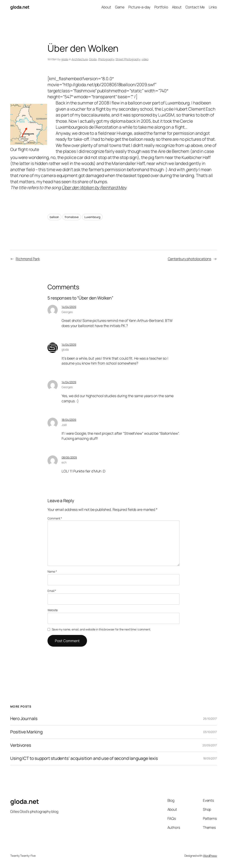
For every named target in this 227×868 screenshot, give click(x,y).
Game (120, 7)
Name (52, 571)
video (145, 59)
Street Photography (128, 59)
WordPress (210, 856)
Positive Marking (26, 732)
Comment (55, 518)
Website (53, 610)
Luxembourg (92, 217)
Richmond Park (28, 259)
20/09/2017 (210, 745)
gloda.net (20, 7)
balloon (54, 217)
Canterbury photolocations (190, 259)
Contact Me (195, 7)
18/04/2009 (69, 420)
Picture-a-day (139, 7)
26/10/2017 (210, 719)
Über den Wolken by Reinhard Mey (94, 188)
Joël (64, 425)
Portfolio (161, 7)
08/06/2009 (69, 457)
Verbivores (21, 745)
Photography (106, 59)
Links (213, 7)
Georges (67, 312)
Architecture (80, 59)
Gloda (93, 59)
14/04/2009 (69, 307)
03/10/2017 (210, 732)
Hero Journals (24, 719)
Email (52, 591)
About (106, 7)
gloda (65, 59)
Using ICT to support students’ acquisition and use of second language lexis (84, 758)
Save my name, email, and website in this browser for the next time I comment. (101, 629)
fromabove (72, 217)
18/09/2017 (210, 758)
